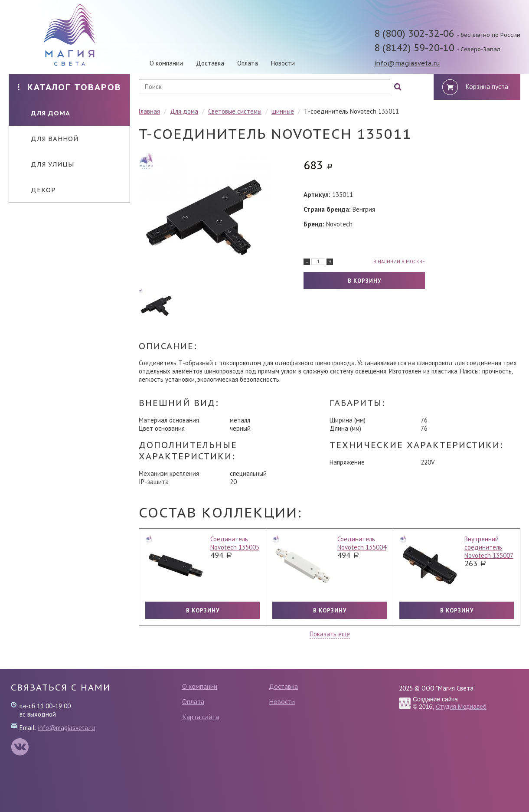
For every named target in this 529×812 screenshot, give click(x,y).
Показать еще (330, 634)
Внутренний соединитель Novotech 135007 (489, 547)
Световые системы (235, 111)
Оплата (248, 63)
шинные (283, 111)
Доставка (210, 63)
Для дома (44, 113)
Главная (149, 111)
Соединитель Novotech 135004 (362, 543)
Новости (283, 63)
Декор (37, 190)
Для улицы (46, 164)
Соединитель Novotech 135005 (235, 543)
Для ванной (48, 139)
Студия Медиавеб (461, 707)
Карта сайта (201, 717)
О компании (166, 63)
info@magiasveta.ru (407, 63)
